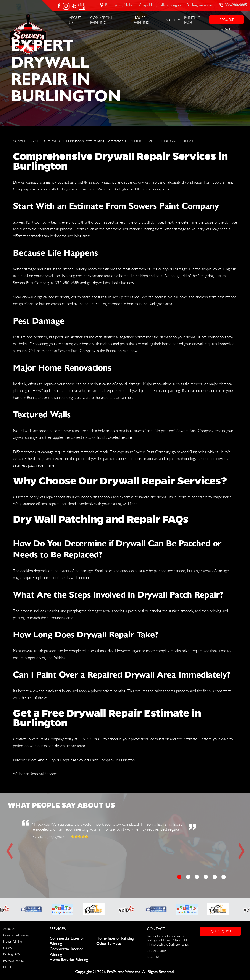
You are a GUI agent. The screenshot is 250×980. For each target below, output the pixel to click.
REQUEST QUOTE (227, 21)
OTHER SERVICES (143, 141)
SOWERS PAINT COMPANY (37, 141)
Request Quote (220, 931)
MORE (7, 967)
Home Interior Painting (115, 939)
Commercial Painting (16, 935)
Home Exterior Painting (69, 960)
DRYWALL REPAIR (179, 141)
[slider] (80, 837)
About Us (9, 929)
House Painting (12, 941)
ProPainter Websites (123, 972)
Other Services (109, 944)
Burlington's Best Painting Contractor (94, 141)
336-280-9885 (236, 5)
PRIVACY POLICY (15, 961)
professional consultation (150, 739)
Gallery (173, 20)
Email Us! (153, 957)
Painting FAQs (12, 954)
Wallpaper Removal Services (35, 774)
